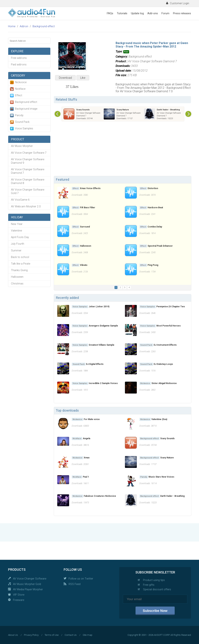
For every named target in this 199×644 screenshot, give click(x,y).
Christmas (17, 284)
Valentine (16, 231)
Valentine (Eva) (159, 419)
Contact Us (71, 635)
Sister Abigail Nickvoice (164, 383)
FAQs (110, 13)
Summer (16, 250)
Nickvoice (21, 82)
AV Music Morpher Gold (27, 584)
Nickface (20, 89)
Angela (87, 438)
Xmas (87, 458)
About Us (13, 635)
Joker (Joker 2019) (99, 307)
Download (65, 78)
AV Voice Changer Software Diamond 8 (28, 181)
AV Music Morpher (22, 146)
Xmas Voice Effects (90, 188)
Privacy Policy (31, 635)
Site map (88, 635)
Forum (165, 13)
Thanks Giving (19, 270)
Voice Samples (24, 128)
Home (12, 26)
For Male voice (92, 419)
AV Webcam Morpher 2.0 (26, 206)
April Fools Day (20, 237)
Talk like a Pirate (21, 264)
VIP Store (19, 595)
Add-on (24, 26)
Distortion (153, 188)
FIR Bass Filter (88, 208)
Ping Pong (153, 265)
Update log (137, 13)
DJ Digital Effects (95, 364)
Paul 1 (86, 477)
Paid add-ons (19, 64)
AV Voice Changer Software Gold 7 (28, 191)
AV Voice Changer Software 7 (29, 153)
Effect (19, 95)
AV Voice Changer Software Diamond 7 (28, 171)
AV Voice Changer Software (30, 579)
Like (83, 78)
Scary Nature (123, 110)
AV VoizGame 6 (20, 200)
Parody (19, 115)
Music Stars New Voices (161, 477)
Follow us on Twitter (81, 579)
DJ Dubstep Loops (163, 364)
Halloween (17, 277)
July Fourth (18, 244)
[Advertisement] (122, 149)
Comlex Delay (155, 227)
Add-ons (153, 13)
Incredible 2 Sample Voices (103, 383)
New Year (17, 224)
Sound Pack (22, 122)
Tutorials (122, 13)
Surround (85, 227)
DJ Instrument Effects (165, 345)
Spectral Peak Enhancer (160, 246)
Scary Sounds (83, 110)
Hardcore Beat (155, 208)
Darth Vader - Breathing (168, 110)
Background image (26, 109)
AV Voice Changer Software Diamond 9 (28, 161)
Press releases (182, 13)
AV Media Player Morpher (28, 589)
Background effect (44, 26)
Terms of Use (52, 635)
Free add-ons (19, 58)
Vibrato (84, 265)
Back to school (20, 257)
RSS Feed (75, 584)
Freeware (19, 600)
